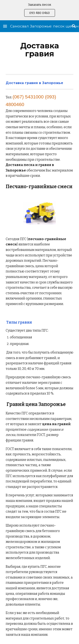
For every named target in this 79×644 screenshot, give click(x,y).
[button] (5, 26)
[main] (40, 50)
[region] (39, 10)
